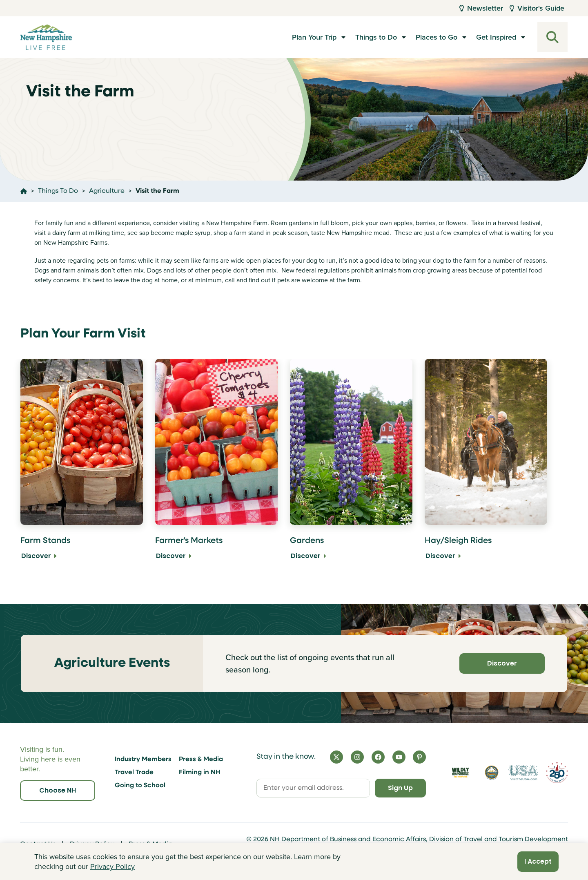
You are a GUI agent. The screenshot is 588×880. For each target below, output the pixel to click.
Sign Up (400, 788)
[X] (336, 757)
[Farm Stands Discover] (82, 465)
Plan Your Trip (314, 37)
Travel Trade (134, 773)
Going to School (140, 786)
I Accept (538, 861)
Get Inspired (496, 37)
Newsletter (481, 8)
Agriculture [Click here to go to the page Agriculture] (107, 191)
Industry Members (143, 759)
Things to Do (376, 37)
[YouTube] (399, 757)
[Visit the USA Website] (523, 773)
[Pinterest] (419, 757)
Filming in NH (200, 773)
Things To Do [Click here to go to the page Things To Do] (58, 191)
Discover (502, 663)
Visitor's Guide (537, 8)
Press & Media (201, 759)
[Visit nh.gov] (492, 773)
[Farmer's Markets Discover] (216, 465)
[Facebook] (378, 757)
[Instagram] (357, 757)
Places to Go (437, 37)
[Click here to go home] (24, 191)
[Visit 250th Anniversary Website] (557, 773)
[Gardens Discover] (351, 465)
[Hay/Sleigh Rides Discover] (486, 465)
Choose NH (58, 790)
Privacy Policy (112, 867)
